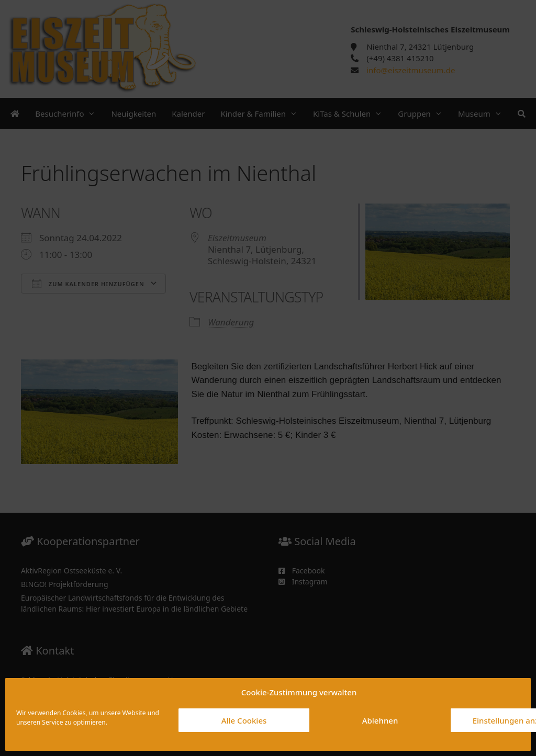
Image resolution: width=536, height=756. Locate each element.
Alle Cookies (244, 720)
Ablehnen (380, 720)
